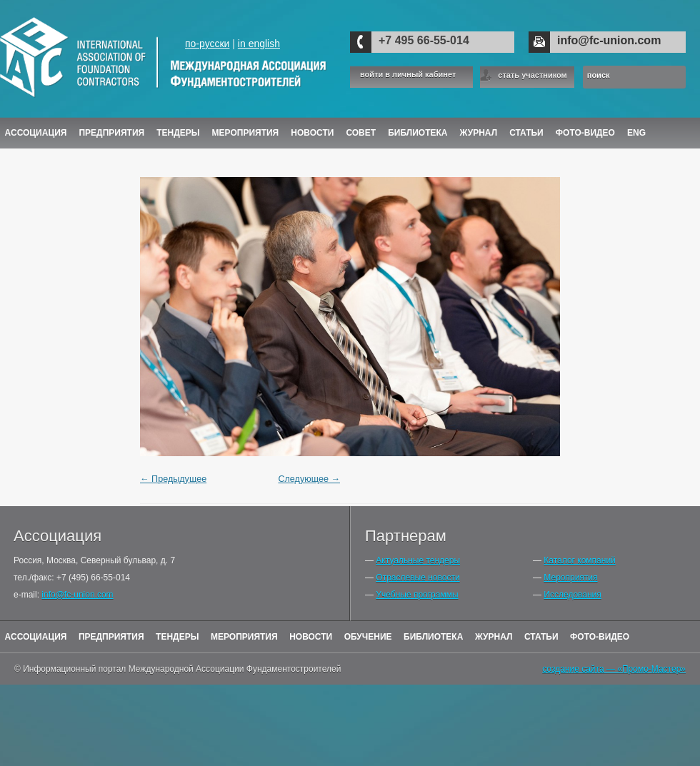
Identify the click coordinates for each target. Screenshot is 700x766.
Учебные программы (417, 595)
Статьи (526, 133)
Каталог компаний (579, 560)
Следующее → (309, 479)
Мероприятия (246, 133)
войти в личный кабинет (408, 75)
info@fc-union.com (609, 40)
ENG (636, 133)
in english (259, 44)
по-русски (207, 44)
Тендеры (178, 133)
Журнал (494, 637)
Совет (361, 133)
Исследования (572, 595)
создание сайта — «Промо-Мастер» (614, 669)
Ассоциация (36, 133)
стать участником (532, 75)
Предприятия (111, 133)
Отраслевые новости (417, 578)
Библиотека (417, 133)
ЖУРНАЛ (479, 133)
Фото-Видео (585, 133)
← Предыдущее (173, 479)
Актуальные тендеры (418, 560)
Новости (312, 133)
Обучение (368, 637)
